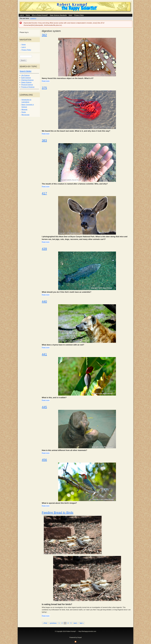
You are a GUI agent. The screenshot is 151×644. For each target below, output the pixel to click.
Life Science (25, 75)
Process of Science (28, 87)
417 (44, 193)
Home (28, 15)
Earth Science (26, 78)
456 (44, 460)
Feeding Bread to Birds (58, 513)
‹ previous (53, 623)
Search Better (26, 71)
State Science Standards (58, 15)
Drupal (79, 637)
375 (44, 88)
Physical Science (27, 85)
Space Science (26, 82)
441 (44, 354)
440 (44, 302)
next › (76, 623)
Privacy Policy (79, 15)
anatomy (33, 18)
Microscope (25, 115)
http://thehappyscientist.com (87, 631)
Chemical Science (27, 80)
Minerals (24, 110)
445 (44, 407)
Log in (22, 15)
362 (44, 35)
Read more (46, 81)
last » (82, 623)
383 (44, 140)
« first (45, 623)
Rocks (24, 112)
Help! (70, 15)
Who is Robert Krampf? (40, 15)
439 (44, 249)
